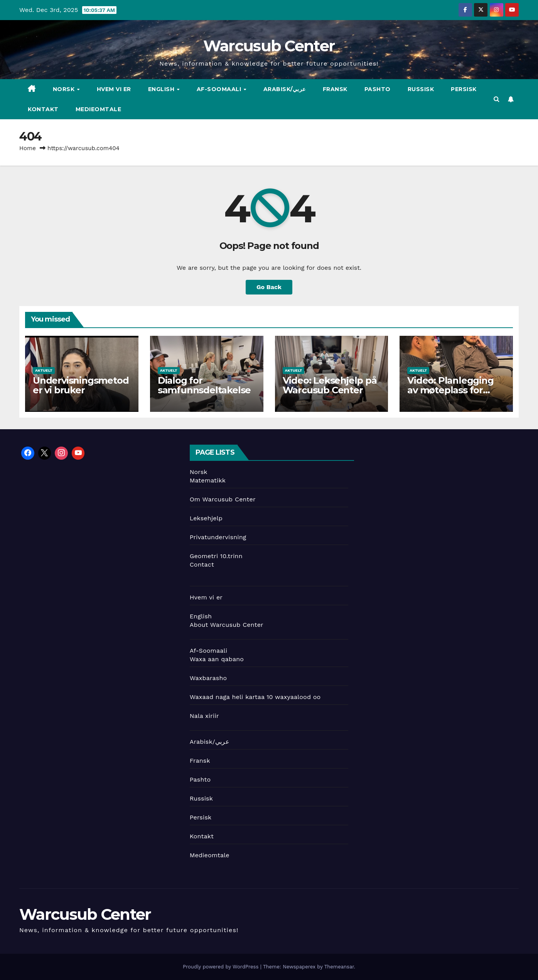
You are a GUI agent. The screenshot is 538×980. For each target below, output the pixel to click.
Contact (202, 564)
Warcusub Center (269, 46)
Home (28, 148)
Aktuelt (44, 370)
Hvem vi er (114, 89)
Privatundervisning (218, 537)
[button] (497, 99)
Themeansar (339, 967)
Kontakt (43, 109)
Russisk (421, 89)
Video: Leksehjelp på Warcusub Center (330, 385)
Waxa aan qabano (217, 659)
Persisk (464, 89)
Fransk (335, 89)
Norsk (65, 89)
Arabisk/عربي (285, 89)
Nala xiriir (204, 716)
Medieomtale (99, 109)
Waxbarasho (208, 678)
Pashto (378, 89)
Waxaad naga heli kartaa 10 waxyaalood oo (255, 697)
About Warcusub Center (227, 625)
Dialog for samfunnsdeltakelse (204, 385)
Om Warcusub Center (223, 499)
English (162, 89)
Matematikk (208, 480)
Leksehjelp (206, 518)
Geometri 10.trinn (216, 556)
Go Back (269, 287)
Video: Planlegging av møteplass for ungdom (450, 390)
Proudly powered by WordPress (222, 967)
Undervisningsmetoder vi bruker (81, 385)
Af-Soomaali (220, 89)
